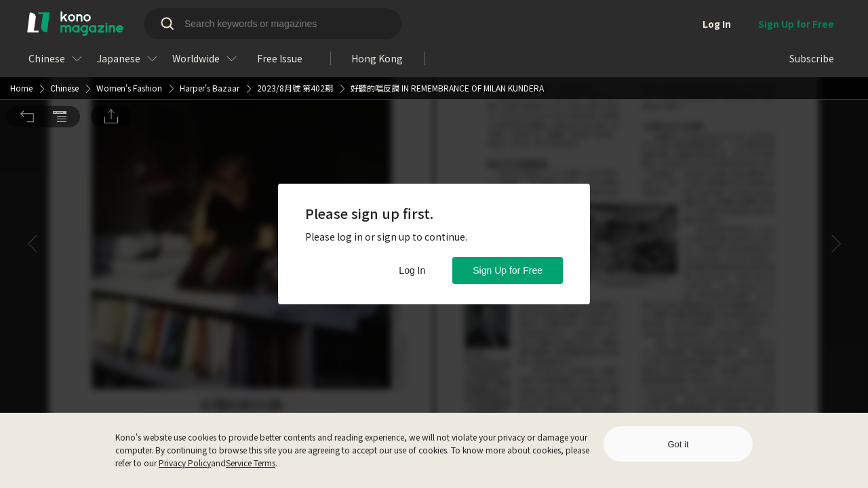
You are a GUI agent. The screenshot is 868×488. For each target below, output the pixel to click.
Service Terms (251, 463)
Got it (678, 444)
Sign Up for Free (508, 270)
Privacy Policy (185, 463)
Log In (412, 270)
